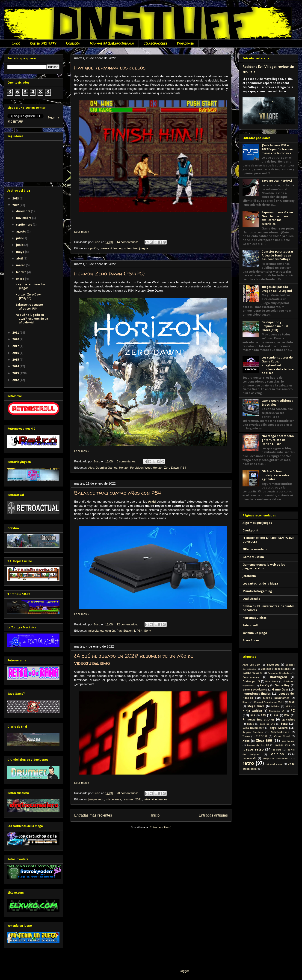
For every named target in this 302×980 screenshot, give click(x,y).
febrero (22, 272)
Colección (73, 43)
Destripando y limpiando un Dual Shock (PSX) (275, 326)
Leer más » (82, 232)
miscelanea (96, 631)
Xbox (246, 741)
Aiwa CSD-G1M (251, 665)
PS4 (183, 468)
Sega (284, 724)
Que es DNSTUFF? (43, 43)
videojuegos (159, 799)
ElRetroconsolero (255, 550)
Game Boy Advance (255, 690)
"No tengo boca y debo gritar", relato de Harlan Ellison (278, 440)
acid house (288, 741)
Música (275, 707)
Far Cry (265, 686)
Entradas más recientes (93, 815)
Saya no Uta (267, 724)
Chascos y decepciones (276, 669)
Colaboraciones (155, 43)
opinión (93, 248)
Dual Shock (272, 682)
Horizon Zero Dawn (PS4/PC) (109, 274)
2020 (16, 339)
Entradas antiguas (213, 815)
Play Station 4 (126, 631)
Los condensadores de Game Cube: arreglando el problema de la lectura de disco (278, 365)
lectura (277, 750)
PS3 (263, 716)
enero (21, 279)
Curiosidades (251, 677)
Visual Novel (282, 736)
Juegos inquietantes (276, 698)
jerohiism (249, 576)
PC (293, 711)
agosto (21, 232)
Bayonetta (273, 665)
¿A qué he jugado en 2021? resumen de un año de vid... (32, 319)
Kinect (246, 702)
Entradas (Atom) (161, 827)
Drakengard (278, 677)
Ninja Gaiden (252, 711)
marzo (21, 265)
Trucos (246, 737)
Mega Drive (256, 706)
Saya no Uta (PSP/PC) (277, 181)
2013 (16, 373)
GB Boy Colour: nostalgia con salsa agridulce (275, 475)
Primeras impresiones (258, 720)
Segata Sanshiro (253, 732)
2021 (16, 333)
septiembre (24, 225)
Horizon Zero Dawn (166, 468)
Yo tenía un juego (255, 633)
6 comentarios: (127, 461)
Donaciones (185, 43)
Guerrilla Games (106, 468)
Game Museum (253, 557)
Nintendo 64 (277, 711)
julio (20, 238)
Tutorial (262, 736)
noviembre (24, 218)
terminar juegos (138, 248)
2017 (16, 346)
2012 (16, 380)
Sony (148, 631)
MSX (292, 702)
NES (288, 707)
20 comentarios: (128, 793)
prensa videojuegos (113, 248)
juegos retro (96, 799)
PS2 (253, 716)
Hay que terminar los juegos (110, 68)
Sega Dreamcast (253, 728)
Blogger (184, 971)
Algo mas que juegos (257, 523)
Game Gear (280, 690)
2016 (16, 353)
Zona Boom (251, 641)
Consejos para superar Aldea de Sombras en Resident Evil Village (277, 256)
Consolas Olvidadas (279, 673)
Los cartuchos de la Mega (260, 584)
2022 (16, 205)
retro (147, 799)
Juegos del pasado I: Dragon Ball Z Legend (277, 289)
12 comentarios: (128, 624)
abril (20, 259)
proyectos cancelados (276, 759)
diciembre (24, 211)
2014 (16, 366)
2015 (16, 360)
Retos (250, 724)
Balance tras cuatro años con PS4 (118, 493)
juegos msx (282, 745)
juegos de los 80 (258, 745)
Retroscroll (250, 626)
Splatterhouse (280, 732)
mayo (21, 252)
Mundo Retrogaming (257, 591)
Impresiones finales (257, 694)
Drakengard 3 (251, 681)
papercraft (249, 759)
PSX (287, 716)
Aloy (91, 468)
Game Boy (282, 686)
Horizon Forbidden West (135, 468)
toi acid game (274, 764)
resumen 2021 (132, 799)
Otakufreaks (251, 599)
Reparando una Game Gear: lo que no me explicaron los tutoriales (277, 218)
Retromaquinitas (255, 618)
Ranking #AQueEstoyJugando (112, 43)
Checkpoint (250, 531)
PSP (276, 716)
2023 (16, 199)
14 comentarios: (128, 242)
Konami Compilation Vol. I (269, 702)
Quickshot (288, 720)
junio (20, 245)
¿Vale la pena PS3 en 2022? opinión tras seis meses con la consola (278, 149)
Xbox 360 (264, 741)
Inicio (16, 43)
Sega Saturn (279, 728)
